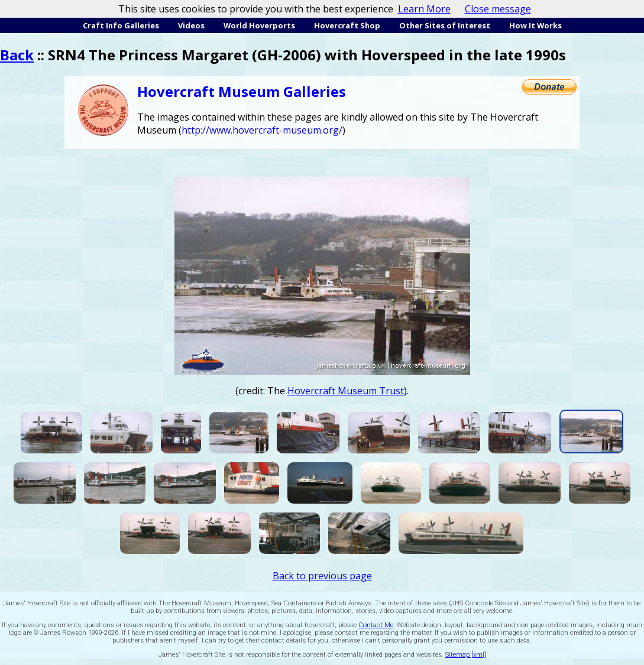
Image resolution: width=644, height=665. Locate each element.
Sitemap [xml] (466, 655)
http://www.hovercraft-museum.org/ (262, 130)
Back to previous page (322, 576)
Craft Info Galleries (121, 25)
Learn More (424, 9)
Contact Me (376, 625)
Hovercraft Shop (347, 25)
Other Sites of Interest (445, 25)
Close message (498, 9)
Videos (191, 25)
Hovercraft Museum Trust (346, 391)
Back (17, 55)
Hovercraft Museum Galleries (242, 91)
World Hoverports (259, 25)
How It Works (535, 25)
